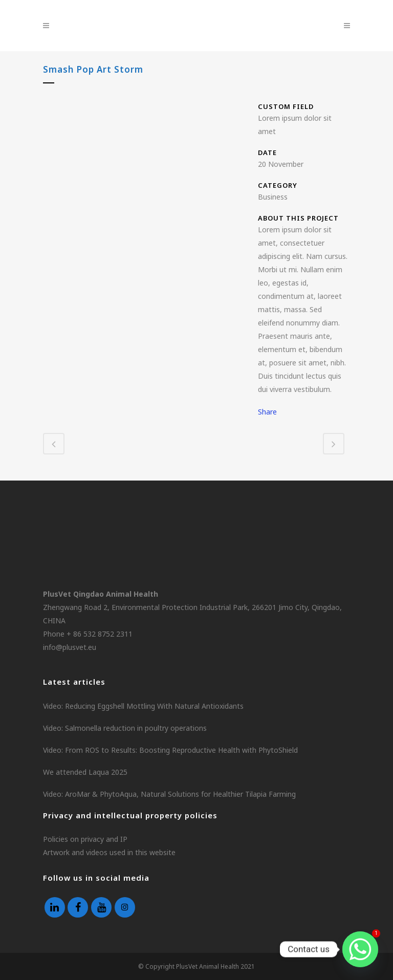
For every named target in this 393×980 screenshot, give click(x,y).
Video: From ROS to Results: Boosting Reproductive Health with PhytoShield (170, 750)
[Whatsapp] (360, 949)
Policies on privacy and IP (85, 839)
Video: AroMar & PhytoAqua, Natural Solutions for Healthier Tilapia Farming (169, 794)
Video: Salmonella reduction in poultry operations (125, 728)
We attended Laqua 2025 (85, 772)
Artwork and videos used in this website (109, 852)
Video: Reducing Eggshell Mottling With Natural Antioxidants (143, 706)
